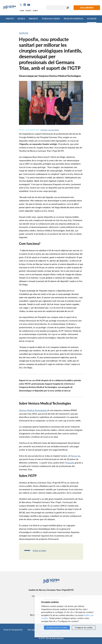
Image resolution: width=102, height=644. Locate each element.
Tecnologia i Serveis (51, 19)
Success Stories (54, 130)
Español (28, 10)
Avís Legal (31, 630)
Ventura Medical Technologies (33, 410)
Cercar (68, 8)
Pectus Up (75, 456)
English (35, 10)
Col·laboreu (87, 8)
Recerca (21, 19)
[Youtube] (29, 5)
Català (22, 10)
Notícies (24, 33)
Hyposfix (70, 463)
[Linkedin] (25, 5)
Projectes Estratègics (74, 19)
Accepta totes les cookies (57, 628)
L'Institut (10, 19)
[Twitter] (21, 5)
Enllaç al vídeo (39, 550)
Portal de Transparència (13, 630)
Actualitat (92, 19)
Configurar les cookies (84, 628)
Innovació (33, 19)
